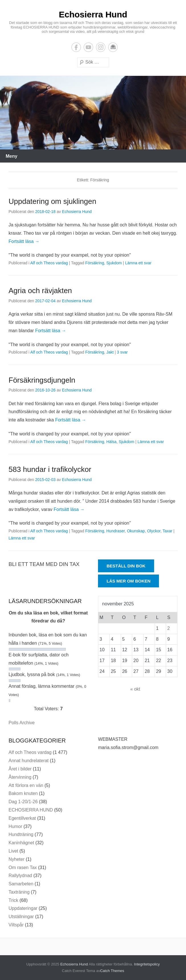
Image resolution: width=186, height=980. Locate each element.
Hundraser (116, 531)
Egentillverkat (22, 818)
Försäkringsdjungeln (42, 380)
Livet (13, 851)
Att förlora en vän (26, 785)
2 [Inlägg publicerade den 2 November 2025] (168, 628)
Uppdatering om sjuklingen (52, 201)
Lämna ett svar (138, 263)
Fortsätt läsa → (24, 241)
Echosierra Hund (93, 14)
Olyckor (154, 531)
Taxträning (19, 892)
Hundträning (21, 834)
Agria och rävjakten (40, 291)
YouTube (88, 47)
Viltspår (16, 925)
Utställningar (21, 917)
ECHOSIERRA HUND (31, 810)
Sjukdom (114, 263)
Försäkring (95, 263)
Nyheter (17, 859)
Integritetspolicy (147, 964)
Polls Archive (22, 723)
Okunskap (136, 531)
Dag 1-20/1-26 (23, 802)
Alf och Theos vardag (49, 263)
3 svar (122, 352)
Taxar (167, 531)
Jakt (110, 352)
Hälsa (111, 442)
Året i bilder (20, 769)
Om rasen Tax (23, 868)
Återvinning (20, 777)
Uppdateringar (23, 908)
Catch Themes (112, 971)
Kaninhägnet (21, 843)
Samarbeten (21, 884)
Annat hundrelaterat (29, 761)
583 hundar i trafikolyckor (50, 469)
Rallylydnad (20, 875)
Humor (15, 826)
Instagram (101, 47)
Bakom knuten (23, 793)
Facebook (76, 47)
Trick (13, 900)
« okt (135, 689)
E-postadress (113, 47)
